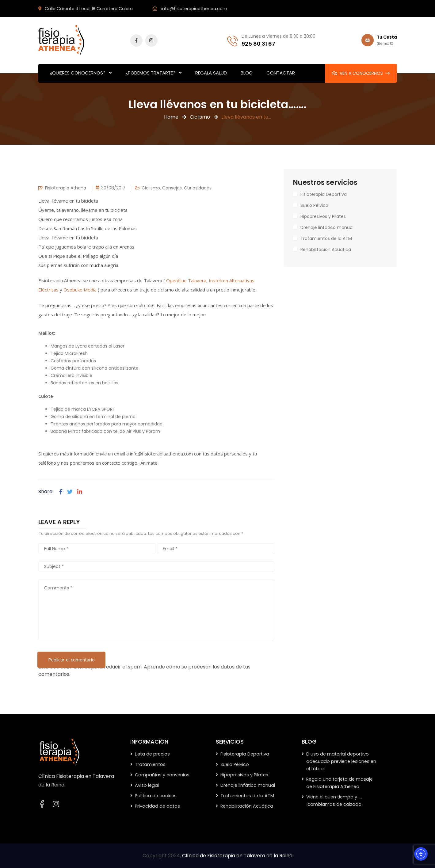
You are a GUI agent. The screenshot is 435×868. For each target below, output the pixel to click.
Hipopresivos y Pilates (323, 216)
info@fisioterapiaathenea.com (194, 9)
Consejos (172, 188)
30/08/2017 (113, 188)
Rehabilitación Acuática (326, 249)
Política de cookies (156, 796)
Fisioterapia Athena (66, 188)
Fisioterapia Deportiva (324, 194)
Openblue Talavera (186, 280)
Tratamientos (150, 764)
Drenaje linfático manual (327, 227)
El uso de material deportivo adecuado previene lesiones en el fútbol (341, 761)
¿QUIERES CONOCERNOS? (78, 73)
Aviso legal (147, 785)
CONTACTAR (281, 73)
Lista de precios (152, 754)
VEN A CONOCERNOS (361, 73)
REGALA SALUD (211, 73)
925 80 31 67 (258, 44)
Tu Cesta (379, 40)
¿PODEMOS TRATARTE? (150, 73)
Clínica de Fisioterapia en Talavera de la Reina (237, 856)
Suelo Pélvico (314, 205)
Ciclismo (200, 117)
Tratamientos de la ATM (326, 238)
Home (171, 117)
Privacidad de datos (157, 806)
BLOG (247, 73)
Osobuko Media (80, 290)
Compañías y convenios (162, 775)
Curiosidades (198, 188)
